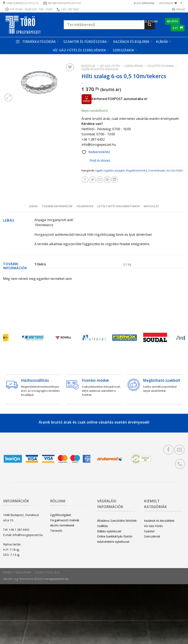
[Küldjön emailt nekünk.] (179, 450)
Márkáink (148, 3)
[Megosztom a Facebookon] (85, 180)
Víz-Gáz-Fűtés (110, 66)
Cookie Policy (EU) (47, 572)
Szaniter (149, 531)
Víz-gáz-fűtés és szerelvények (81, 50)
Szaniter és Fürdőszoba (86, 42)
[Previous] (10, 339)
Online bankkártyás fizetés (115, 536)
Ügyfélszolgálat (60, 515)
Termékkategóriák (37, 42)
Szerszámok (125, 50)
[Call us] (180, 464)
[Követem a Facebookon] (181, 3)
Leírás (33, 206)
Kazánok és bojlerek (133, 42)
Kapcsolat (151, 206)
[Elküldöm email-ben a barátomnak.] (100, 180)
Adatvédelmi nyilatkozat (113, 542)
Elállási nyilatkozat (109, 531)
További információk (57, 206)
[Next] (178, 339)
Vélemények (85, 206)
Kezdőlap (89, 66)
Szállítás (103, 526)
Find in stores (97, 161)
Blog (137, 3)
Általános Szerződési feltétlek (117, 521)
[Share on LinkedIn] (115, 180)
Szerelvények (134, 66)
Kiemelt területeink (17, 572)
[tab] (33, 206)
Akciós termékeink (62, 525)
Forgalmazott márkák (65, 520)
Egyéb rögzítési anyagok (100, 69)
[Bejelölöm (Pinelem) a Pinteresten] (107, 180)
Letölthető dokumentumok (119, 206)
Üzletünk (150, 21)
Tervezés (56, 531)
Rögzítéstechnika (161, 66)
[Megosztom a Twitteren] (92, 180)
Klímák (163, 42)
